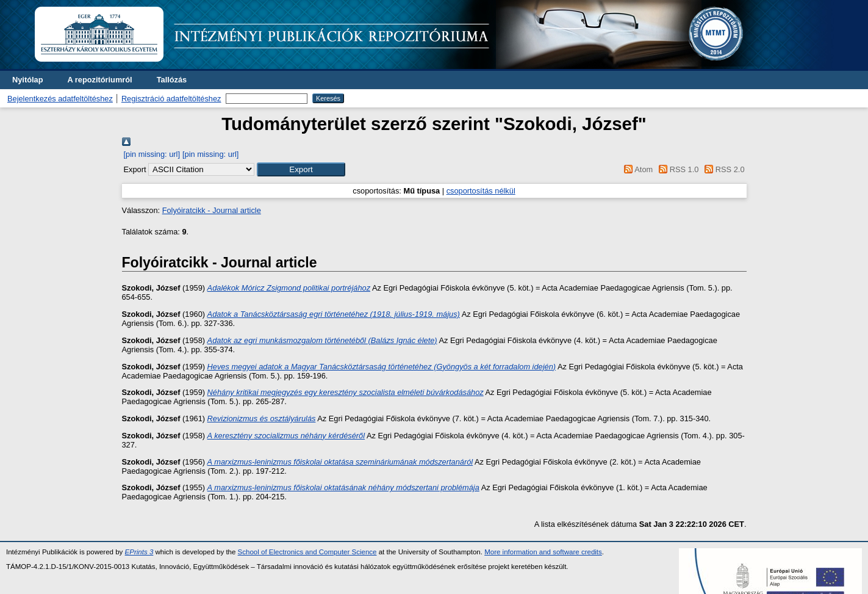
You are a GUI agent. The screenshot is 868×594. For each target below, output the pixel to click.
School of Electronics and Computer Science (307, 552)
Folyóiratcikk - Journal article (212, 210)
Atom (637, 169)
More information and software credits (543, 552)
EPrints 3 (139, 552)
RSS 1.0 (677, 169)
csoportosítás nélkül (481, 191)
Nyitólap (27, 80)
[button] (301, 169)
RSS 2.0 (723, 169)
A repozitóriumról (99, 80)
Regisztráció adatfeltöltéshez (171, 99)
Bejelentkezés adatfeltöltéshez (60, 99)
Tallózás (172, 80)
